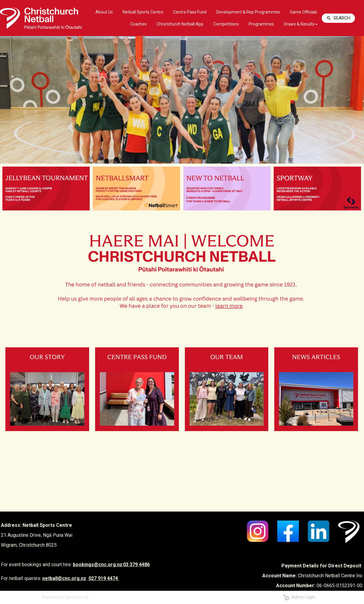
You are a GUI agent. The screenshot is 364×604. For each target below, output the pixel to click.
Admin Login (299, 597)
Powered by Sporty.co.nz (65, 597)
